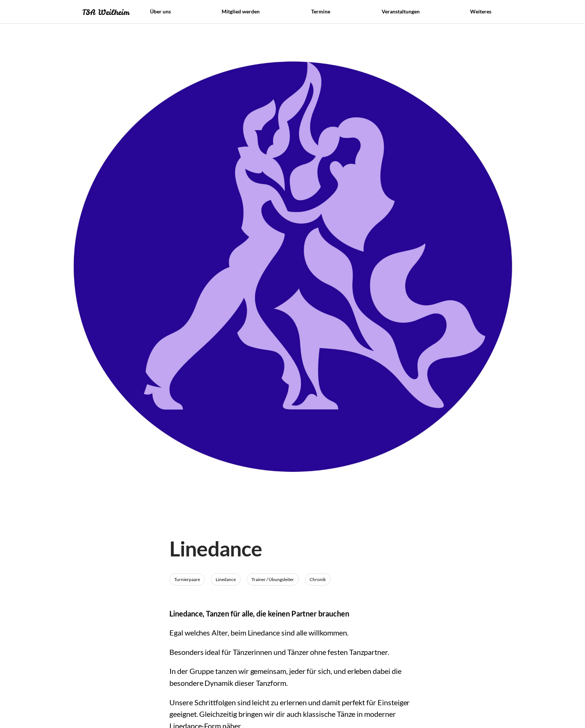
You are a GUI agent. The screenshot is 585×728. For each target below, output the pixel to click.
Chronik (318, 579)
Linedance (226, 579)
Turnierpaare (187, 579)
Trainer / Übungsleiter (273, 579)
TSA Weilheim (106, 12)
